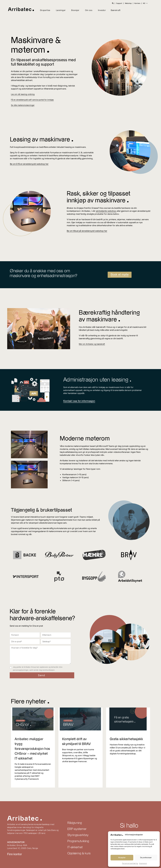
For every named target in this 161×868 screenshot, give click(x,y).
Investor (102, 10)
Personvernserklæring (130, 863)
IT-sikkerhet (75, 847)
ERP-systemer (77, 829)
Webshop (127, 3)
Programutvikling (78, 841)
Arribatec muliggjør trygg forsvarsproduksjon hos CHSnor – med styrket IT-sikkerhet (30, 749)
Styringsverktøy (78, 835)
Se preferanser (146, 858)
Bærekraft (116, 10)
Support (118, 3)
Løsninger (61, 10)
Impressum (143, 863)
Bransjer (75, 10)
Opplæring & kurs (79, 853)
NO (145, 3)
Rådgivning (75, 823)
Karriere (137, 3)
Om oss (89, 10)
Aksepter (122, 858)
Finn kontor (15, 854)
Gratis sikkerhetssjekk (128, 739)
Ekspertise (45, 10)
